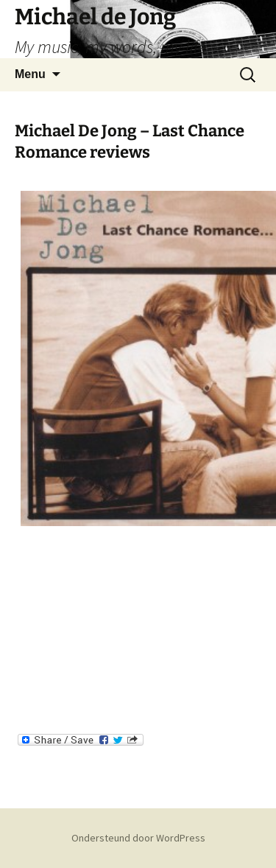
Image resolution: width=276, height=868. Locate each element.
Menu (30, 74)
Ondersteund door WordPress (138, 838)
